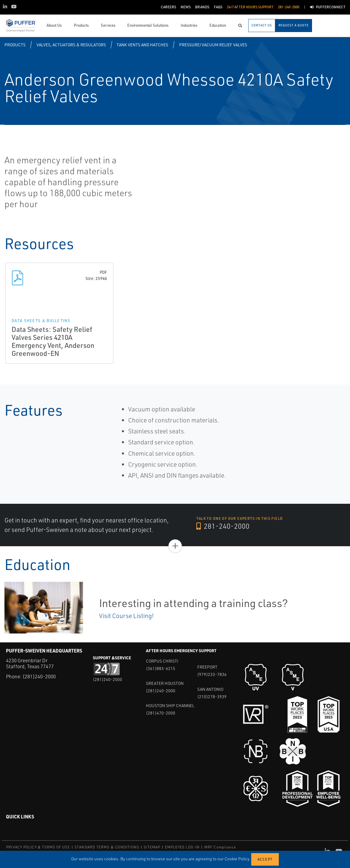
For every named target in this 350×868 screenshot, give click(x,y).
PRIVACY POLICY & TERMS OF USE (38, 847)
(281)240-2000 (39, 676)
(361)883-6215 (161, 668)
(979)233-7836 (212, 674)
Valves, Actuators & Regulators (71, 45)
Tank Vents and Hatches (142, 45)
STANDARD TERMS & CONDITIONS (107, 847)
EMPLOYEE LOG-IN (182, 847)
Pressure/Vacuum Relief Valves (213, 45)
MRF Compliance (220, 847)
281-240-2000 (223, 526)
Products (15, 45)
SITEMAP (152, 847)
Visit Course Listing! (126, 616)
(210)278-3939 (212, 697)
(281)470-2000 (161, 713)
